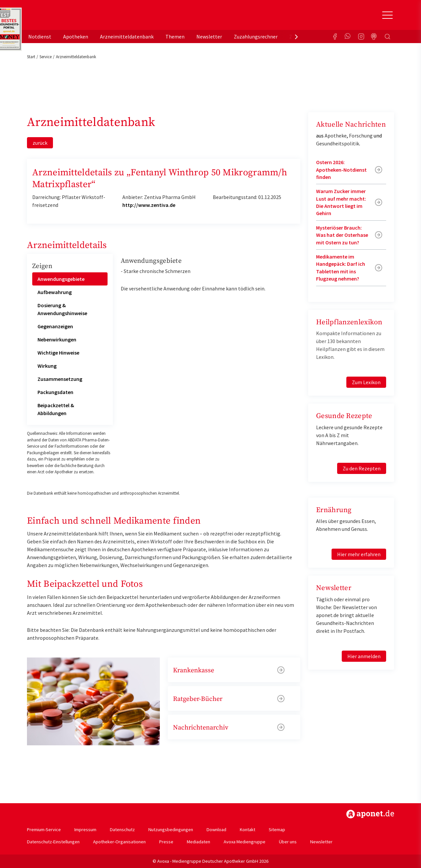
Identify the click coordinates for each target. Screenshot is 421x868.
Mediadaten (198, 842)
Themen (175, 37)
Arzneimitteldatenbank (127, 37)
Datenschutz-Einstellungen (53, 842)
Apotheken (76, 37)
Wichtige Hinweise (58, 353)
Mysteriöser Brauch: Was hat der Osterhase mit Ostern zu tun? (342, 235)
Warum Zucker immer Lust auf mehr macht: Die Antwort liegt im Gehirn (341, 202)
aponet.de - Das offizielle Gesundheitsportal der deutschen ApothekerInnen (71, 17)
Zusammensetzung (60, 379)
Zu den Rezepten (362, 468)
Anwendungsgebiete (61, 279)
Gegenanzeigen (55, 326)
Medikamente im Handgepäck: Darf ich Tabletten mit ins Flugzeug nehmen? (341, 268)
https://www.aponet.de (370, 814)
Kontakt (248, 830)
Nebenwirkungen (57, 339)
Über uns (288, 842)
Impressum (85, 830)
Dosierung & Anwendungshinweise (62, 309)
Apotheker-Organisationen (119, 842)
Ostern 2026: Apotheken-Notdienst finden (341, 170)
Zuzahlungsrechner (256, 37)
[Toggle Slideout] (387, 15)
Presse (166, 842)
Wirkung (47, 366)
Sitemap (277, 830)
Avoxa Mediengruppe (245, 842)
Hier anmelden (364, 656)
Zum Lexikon (366, 382)
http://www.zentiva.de (149, 205)
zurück (40, 143)
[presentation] (296, 37)
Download (216, 830)
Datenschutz (122, 830)
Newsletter (209, 37)
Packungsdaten (55, 392)
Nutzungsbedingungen (171, 830)
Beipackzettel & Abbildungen (56, 409)
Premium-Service (44, 830)
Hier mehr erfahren (359, 554)
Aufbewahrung (55, 292)
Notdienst (40, 37)
